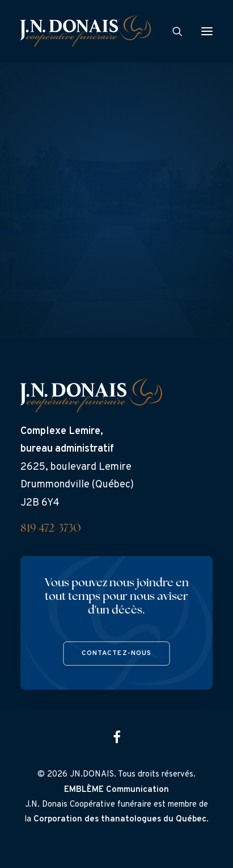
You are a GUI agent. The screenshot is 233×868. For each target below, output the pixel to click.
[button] (207, 31)
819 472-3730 (51, 529)
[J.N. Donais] (86, 31)
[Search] (172, 31)
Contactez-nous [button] (117, 654)
